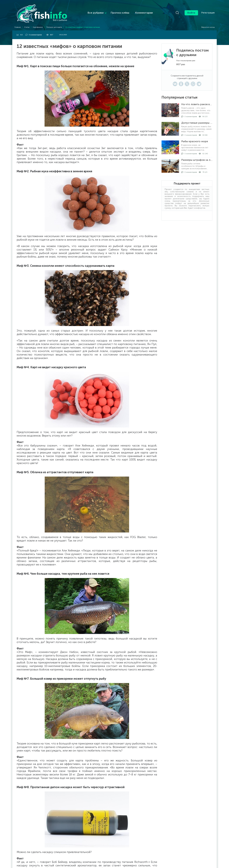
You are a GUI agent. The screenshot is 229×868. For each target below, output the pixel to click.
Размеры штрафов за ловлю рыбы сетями (197, 155)
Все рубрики (89, 10)
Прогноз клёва (113, 10)
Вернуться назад (207, 23)
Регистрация (208, 10)
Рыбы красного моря (195, 137)
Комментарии (138, 10)
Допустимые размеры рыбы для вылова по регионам (197, 118)
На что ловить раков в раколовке (197, 100)
